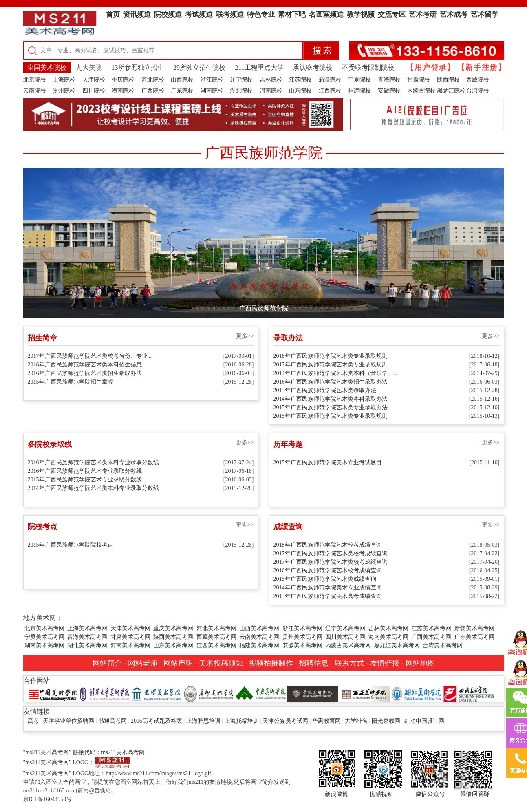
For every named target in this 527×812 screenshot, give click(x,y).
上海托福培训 (242, 721)
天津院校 (94, 80)
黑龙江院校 (451, 91)
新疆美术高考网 (474, 628)
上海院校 (64, 80)
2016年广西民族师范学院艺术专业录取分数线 (85, 471)
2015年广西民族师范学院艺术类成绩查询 (325, 579)
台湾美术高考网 (443, 645)
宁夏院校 (359, 80)
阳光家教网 (386, 721)
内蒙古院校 (421, 91)
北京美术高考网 (44, 628)
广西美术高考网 (431, 637)
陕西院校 (448, 80)
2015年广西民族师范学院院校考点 (71, 545)
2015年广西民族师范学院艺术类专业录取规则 (331, 416)
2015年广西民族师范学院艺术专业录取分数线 (85, 480)
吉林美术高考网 (388, 628)
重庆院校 (123, 80)
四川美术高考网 (345, 637)
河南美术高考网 (130, 645)
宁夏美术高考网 (44, 637)
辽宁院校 (241, 80)
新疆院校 (330, 80)
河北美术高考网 (216, 628)
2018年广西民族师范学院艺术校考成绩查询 (328, 545)
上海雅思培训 (203, 721)
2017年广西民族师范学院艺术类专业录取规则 (331, 365)
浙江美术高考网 (302, 628)
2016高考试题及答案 (157, 721)
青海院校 (389, 80)
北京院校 (35, 80)
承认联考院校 (313, 67)
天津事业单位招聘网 (68, 721)
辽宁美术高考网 (345, 628)
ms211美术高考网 (123, 752)
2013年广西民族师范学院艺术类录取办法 (325, 390)
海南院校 (123, 91)
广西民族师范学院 (264, 308)
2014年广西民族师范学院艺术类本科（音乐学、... (336, 373)
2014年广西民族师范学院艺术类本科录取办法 (331, 399)
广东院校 (182, 91)
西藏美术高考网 (216, 637)
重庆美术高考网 (173, 628)
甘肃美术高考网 (130, 637)
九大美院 (89, 67)
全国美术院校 (47, 67)
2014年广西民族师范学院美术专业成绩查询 (328, 588)
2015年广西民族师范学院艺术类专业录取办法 (331, 407)
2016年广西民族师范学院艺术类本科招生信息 (85, 365)
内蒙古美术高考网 (348, 645)
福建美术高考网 (259, 645)
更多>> (245, 336)
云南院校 (35, 91)
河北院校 (153, 80)
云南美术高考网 (259, 637)
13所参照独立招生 (138, 67)
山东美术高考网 (173, 645)
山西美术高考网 (259, 628)
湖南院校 (212, 91)
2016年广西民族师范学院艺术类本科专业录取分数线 (93, 462)
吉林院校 (271, 80)
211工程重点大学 (259, 67)
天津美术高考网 (130, 628)
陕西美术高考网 (173, 637)
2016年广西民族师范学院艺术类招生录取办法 (85, 373)
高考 (33, 721)
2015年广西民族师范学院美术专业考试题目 (328, 462)
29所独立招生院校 (199, 67)
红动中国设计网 (424, 721)
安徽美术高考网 (302, 645)
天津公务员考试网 (285, 721)
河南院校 (271, 91)
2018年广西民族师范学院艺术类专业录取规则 (331, 356)
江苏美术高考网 (431, 628)
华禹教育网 (326, 721)
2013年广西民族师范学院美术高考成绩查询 (328, 596)
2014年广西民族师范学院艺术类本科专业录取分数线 (93, 488)
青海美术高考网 (87, 637)
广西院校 (153, 91)
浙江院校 (212, 80)
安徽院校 (389, 91)
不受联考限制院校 (368, 67)
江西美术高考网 (216, 645)
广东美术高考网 (474, 637)
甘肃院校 (419, 80)
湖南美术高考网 (44, 645)
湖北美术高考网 (87, 645)
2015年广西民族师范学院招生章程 (71, 382)
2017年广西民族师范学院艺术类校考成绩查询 (331, 553)
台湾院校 (478, 91)
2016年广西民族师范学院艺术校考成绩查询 (328, 570)
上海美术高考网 (87, 628)
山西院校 (182, 80)
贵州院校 (64, 91)
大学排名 (356, 721)
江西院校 (330, 91)
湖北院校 (241, 91)
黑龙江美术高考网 (397, 645)
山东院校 (300, 91)
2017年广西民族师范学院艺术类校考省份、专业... (90, 356)
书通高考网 (112, 721)
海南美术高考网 (388, 637)
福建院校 (359, 91)
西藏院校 (478, 80)
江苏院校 (300, 80)
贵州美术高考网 (302, 637)
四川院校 (94, 91)
